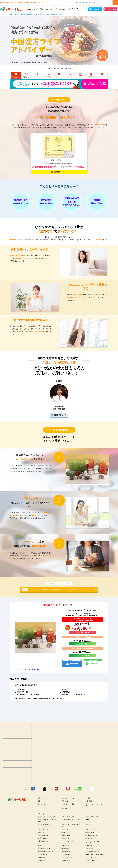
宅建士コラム (65, 850)
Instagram (63, 795)
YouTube (51, 795)
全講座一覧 (32, 9)
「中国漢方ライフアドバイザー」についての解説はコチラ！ (52, 594)
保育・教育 (65, 806)
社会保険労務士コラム (44, 853)
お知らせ (71, 3)
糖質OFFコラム (90, 837)
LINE (76, 795)
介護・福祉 (89, 806)
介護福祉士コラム (43, 846)
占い (39, 813)
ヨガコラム (89, 829)
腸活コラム (65, 834)
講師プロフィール (60, 420)
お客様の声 (62, 9)
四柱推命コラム (42, 865)
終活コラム (89, 843)
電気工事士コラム (91, 853)
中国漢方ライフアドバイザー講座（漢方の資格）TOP (52, 15)
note (87, 795)
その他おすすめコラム (92, 865)
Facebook (28, 795)
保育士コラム (65, 843)
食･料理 (88, 803)
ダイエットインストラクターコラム (71, 830)
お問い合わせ (78, 3)
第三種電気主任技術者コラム (46, 856)
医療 (39, 806)
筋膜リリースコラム (91, 834)
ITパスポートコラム (43, 859)
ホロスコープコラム (91, 862)
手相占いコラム (42, 862)
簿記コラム (41, 850)
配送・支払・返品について (89, 3)
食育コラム (41, 837)
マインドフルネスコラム (92, 822)
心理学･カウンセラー (44, 803)
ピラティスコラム (43, 834)
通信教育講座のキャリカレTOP (18, 15)
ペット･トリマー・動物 (68, 809)
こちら (65, 68)
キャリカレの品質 (47, 9)
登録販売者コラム (43, 840)
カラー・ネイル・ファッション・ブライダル (95, 810)
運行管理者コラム (67, 853)
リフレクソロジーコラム (45, 829)
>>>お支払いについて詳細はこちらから (27, 674)
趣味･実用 (64, 813)
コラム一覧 (41, 819)
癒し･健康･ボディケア (68, 803)
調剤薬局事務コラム (91, 840)
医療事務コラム (66, 840)
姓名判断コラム (66, 865)
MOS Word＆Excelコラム (93, 856)
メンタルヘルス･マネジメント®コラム (47, 825)
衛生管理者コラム (67, 856)
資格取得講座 (32, 15)
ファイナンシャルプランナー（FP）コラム (94, 847)
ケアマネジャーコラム (68, 846)
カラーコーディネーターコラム (94, 859)
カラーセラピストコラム (68, 822)
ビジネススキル (42, 809)
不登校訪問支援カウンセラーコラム (71, 825)
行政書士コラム (90, 850)
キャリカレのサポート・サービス (77, 9)
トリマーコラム (66, 859)
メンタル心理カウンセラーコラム (47, 822)
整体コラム (89, 825)
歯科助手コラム (42, 843)
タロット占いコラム (67, 862)
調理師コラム (65, 837)
